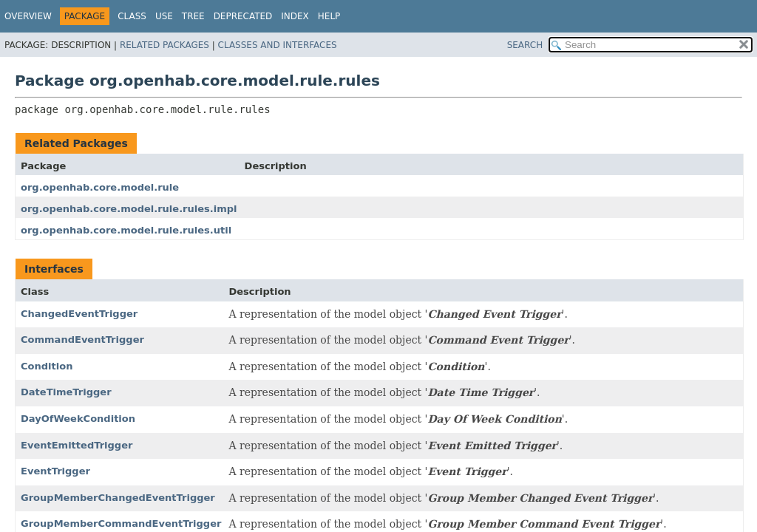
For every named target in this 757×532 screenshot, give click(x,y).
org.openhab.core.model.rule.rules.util (126, 230)
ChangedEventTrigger (79, 314)
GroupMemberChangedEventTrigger (118, 498)
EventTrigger (55, 471)
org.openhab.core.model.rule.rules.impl (129, 209)
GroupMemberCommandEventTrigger (121, 524)
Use (164, 16)
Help (329, 16)
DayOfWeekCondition (78, 419)
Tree (193, 16)
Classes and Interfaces (278, 45)
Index (295, 16)
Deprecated (243, 16)
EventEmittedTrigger (77, 445)
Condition (47, 366)
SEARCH (525, 45)
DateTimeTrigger (66, 392)
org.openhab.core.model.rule (100, 187)
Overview (28, 16)
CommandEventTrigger (82, 340)
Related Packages (164, 45)
